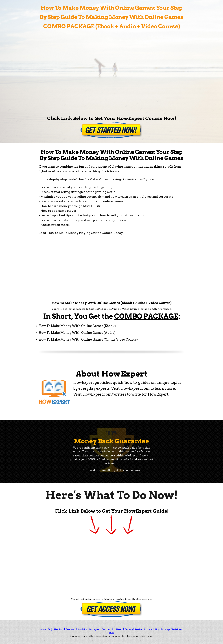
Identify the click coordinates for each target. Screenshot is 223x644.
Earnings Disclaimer (172, 629)
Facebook (71, 629)
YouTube (82, 629)
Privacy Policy (152, 629)
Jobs (111, 633)
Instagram (95, 629)
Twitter (106, 629)
